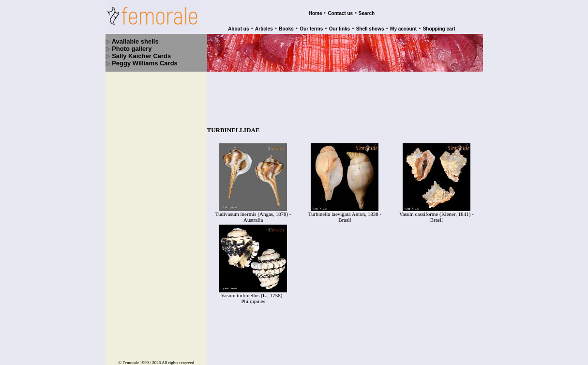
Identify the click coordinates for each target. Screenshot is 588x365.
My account (403, 29)
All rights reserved (178, 347)
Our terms (311, 29)
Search (367, 13)
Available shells (135, 41)
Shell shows (370, 29)
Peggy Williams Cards (145, 63)
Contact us (340, 13)
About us (238, 29)
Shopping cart (439, 29)
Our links (339, 29)
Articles (264, 29)
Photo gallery (132, 49)
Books (286, 29)
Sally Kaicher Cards (141, 56)
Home (316, 13)
